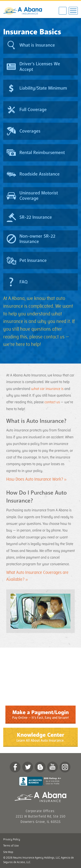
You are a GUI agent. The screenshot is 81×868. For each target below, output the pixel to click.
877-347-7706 (63, 11)
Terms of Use (11, 846)
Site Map (8, 852)
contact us (52, 402)
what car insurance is (47, 389)
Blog (40, 767)
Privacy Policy (12, 839)
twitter (28, 767)
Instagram (65, 767)
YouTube (52, 767)
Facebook (15, 767)
